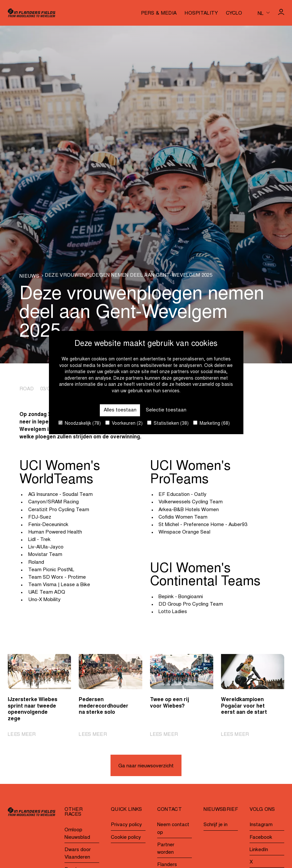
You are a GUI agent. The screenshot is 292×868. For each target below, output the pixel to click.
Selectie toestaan (166, 410)
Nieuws (29, 277)
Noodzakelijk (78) (80, 423)
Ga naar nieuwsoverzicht (146, 766)
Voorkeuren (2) (124, 423)
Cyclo (234, 13)
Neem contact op (173, 829)
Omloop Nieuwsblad (77, 834)
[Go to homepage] (32, 13)
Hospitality (201, 13)
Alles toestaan (120, 410)
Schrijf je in (216, 825)
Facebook (261, 838)
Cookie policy (126, 838)
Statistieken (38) (168, 423)
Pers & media (159, 13)
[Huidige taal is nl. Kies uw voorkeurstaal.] (264, 13)
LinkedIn (259, 850)
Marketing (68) (211, 423)
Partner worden (166, 849)
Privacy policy (126, 825)
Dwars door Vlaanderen (78, 854)
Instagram (261, 825)
